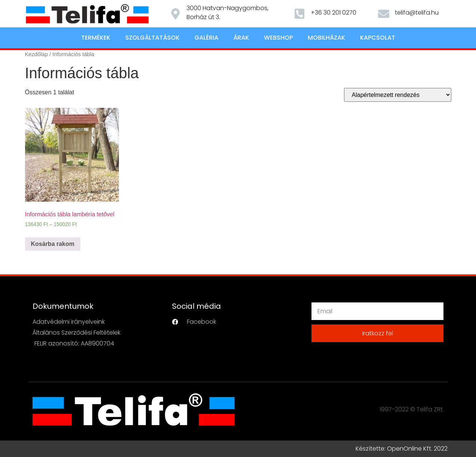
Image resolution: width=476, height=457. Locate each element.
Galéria (206, 38)
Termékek (96, 38)
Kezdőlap (36, 54)
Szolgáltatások (152, 38)
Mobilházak (326, 38)
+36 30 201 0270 (334, 13)
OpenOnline (404, 449)
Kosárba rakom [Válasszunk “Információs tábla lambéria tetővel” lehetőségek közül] (53, 244)
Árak (241, 38)
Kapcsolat (378, 38)
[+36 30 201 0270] (300, 14)
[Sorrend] (398, 95)
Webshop (278, 38)
